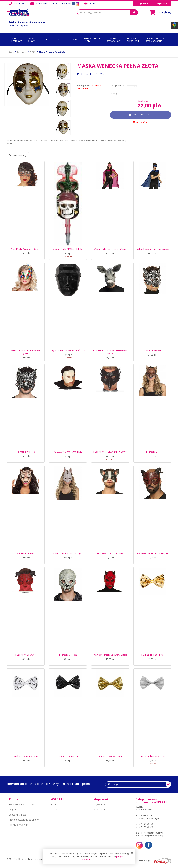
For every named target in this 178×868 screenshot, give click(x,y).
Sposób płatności (18, 815)
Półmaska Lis (152, 452)
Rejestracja (162, 3)
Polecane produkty (18, 155)
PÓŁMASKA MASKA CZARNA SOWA (110, 452)
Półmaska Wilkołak (152, 350)
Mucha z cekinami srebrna (26, 756)
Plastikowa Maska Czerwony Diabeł (110, 655)
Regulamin (14, 810)
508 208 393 (20, 4)
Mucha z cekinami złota (152, 655)
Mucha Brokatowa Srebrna (152, 756)
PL (91, 3)
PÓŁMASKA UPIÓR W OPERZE (68, 452)
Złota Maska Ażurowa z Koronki (26, 249)
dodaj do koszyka (143, 115)
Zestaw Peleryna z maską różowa (110, 249)
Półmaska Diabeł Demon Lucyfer (152, 553)
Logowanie (143, 3)
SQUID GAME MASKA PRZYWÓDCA (68, 350)
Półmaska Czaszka (68, 655)
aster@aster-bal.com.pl (46, 4)
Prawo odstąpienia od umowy (24, 820)
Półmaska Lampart (26, 553)
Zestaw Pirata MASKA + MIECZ (68, 249)
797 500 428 (147, 827)
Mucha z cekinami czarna (68, 756)
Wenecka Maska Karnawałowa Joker (26, 352)
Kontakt (55, 805)
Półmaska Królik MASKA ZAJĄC (68, 553)
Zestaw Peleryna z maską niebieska (152, 249)
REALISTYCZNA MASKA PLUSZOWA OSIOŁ (110, 352)
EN (95, 3)
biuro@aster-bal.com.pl (153, 836)
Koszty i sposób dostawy (22, 805)
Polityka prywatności (19, 825)
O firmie (55, 810)
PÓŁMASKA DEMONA (26, 655)
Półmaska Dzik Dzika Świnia (110, 553)
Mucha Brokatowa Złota (110, 756)
